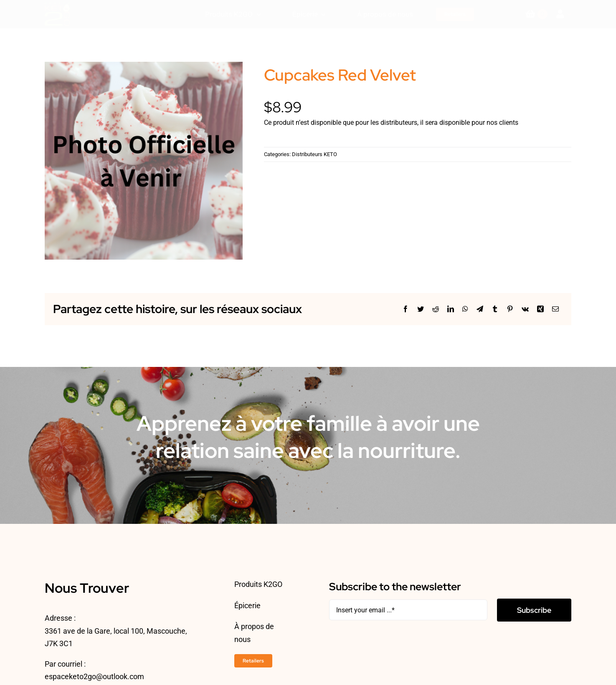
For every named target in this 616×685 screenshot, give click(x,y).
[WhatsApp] (465, 309)
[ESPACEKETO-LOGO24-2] (57, 6)
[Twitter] (421, 309)
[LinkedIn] (451, 309)
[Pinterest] (510, 309)
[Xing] (540, 309)
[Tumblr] (495, 309)
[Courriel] (555, 309)
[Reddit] (436, 309)
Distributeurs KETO (314, 154)
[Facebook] (406, 309)
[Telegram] (480, 309)
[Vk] (525, 309)
